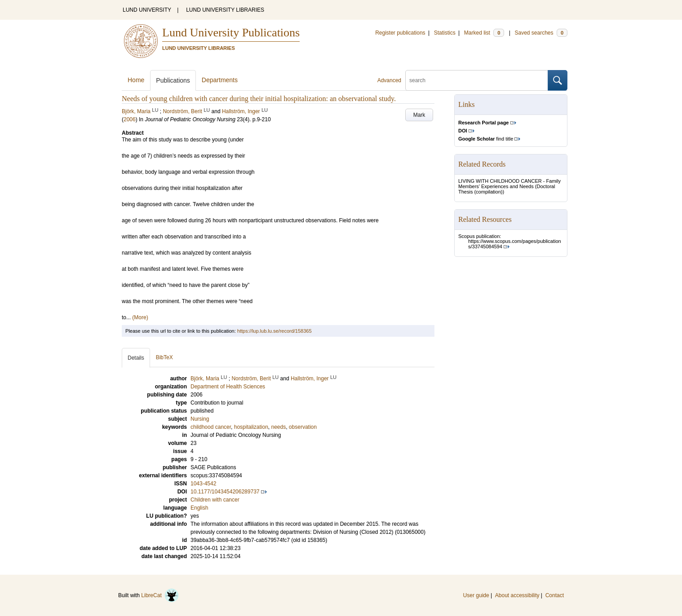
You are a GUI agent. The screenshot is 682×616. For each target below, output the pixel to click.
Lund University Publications (231, 33)
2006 (130, 119)
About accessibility (517, 595)
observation (303, 427)
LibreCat (160, 595)
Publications (173, 80)
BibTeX (164, 357)
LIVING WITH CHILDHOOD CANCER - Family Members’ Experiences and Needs (509, 184)
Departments (220, 80)
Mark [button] (419, 115)
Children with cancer (215, 500)
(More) (140, 317)
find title (486, 139)
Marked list (484, 33)
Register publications (400, 33)
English (199, 508)
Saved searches (541, 33)
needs (278, 427)
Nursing (200, 419)
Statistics (445, 33)
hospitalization (251, 427)
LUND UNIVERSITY (147, 10)
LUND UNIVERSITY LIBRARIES (225, 10)
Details (136, 358)
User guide (476, 595)
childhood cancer (211, 427)
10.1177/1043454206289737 (225, 492)
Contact (555, 595)
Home (136, 80)
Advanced (389, 80)
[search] (477, 80)
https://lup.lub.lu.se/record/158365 (275, 331)
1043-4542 (203, 484)
